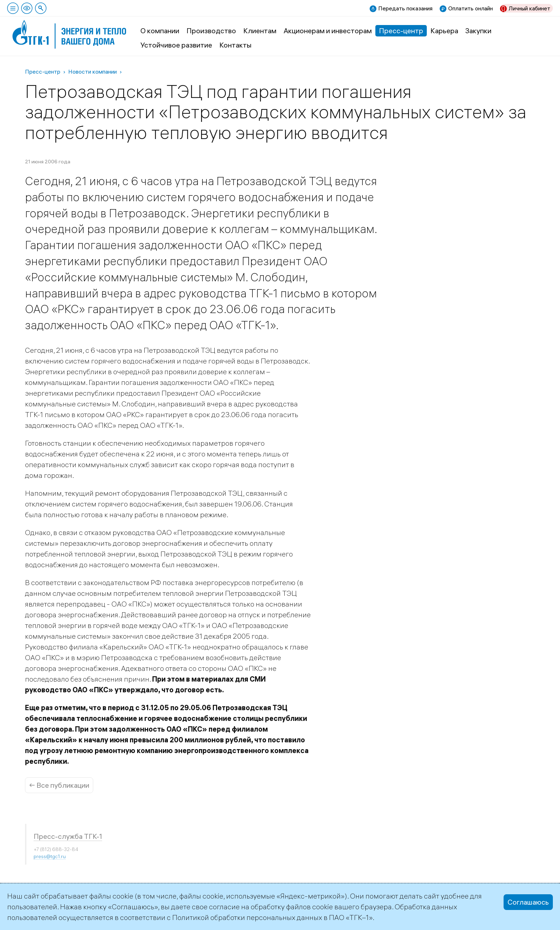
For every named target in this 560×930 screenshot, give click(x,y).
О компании (160, 31)
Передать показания (405, 8)
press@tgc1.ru (50, 856)
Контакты (235, 45)
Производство (211, 31)
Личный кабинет (529, 8)
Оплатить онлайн (471, 8)
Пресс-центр (401, 31)
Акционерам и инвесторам (328, 31)
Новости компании (92, 71)
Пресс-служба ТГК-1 (68, 836)
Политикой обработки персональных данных (247, 917)
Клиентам (260, 31)
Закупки (478, 31)
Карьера (444, 31)
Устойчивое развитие (176, 45)
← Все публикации (59, 785)
